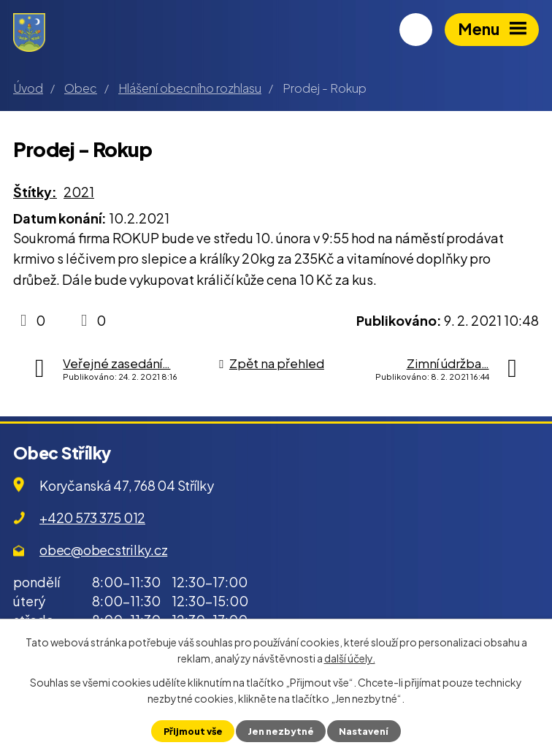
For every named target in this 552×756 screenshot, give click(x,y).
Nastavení (364, 731)
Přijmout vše (193, 731)
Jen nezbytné (281, 731)
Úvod (28, 88)
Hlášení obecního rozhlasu (190, 88)
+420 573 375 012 (92, 518)
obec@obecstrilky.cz (103, 550)
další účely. (350, 658)
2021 (79, 192)
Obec (81, 88)
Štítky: (35, 192)
